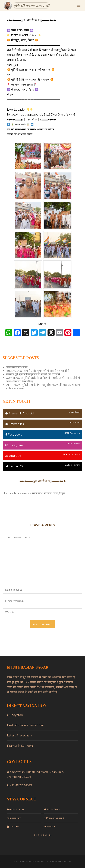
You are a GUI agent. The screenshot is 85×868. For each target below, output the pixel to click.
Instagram (14, 445)
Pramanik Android (20, 413)
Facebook (14, 435)
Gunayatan (15, 715)
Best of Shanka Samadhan (26, 725)
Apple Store (52, 809)
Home (7, 493)
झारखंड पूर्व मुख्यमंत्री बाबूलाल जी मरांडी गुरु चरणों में (33, 374)
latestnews (22, 493)
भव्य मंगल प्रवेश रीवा (17, 367)
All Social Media (42, 835)
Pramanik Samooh (20, 746)
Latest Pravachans (20, 735)
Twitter (50, 826)
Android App (15, 809)
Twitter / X (14, 466)
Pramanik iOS (16, 424)
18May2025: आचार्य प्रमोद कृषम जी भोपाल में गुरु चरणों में (38, 371)
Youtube (13, 456)
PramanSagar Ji (55, 818)
